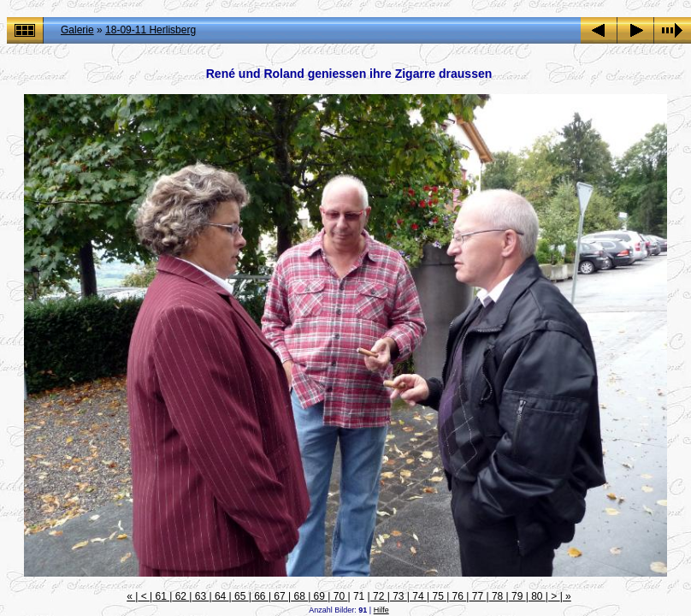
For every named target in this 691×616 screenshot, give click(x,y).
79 (517, 596)
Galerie (77, 30)
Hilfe (381, 610)
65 (240, 596)
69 (319, 596)
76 (458, 596)
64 (221, 596)
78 (498, 596)
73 (399, 596)
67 (280, 596)
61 (161, 596)
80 (537, 596)
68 (299, 596)
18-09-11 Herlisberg (151, 30)
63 (200, 596)
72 (379, 596)
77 (477, 596)
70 (339, 596)
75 (438, 596)
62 (180, 596)
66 (260, 596)
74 (418, 596)
